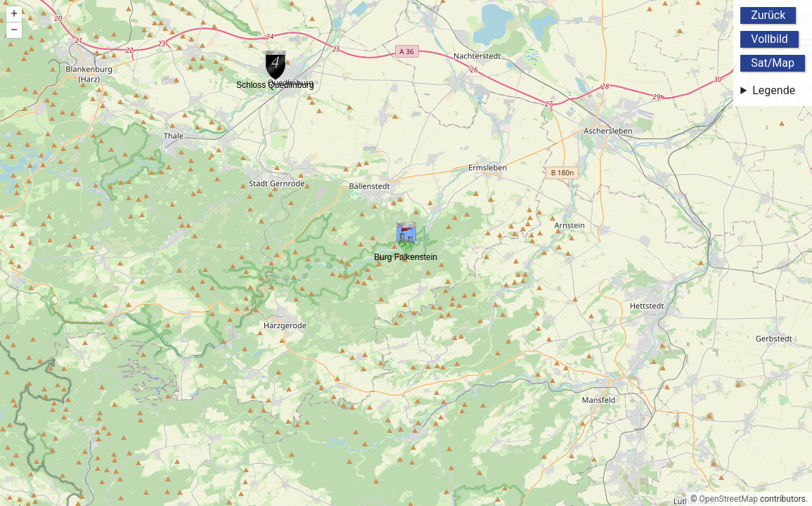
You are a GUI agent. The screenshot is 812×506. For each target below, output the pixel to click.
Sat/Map (773, 63)
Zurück (768, 15)
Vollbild (769, 39)
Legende (774, 90)
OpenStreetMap (729, 499)
